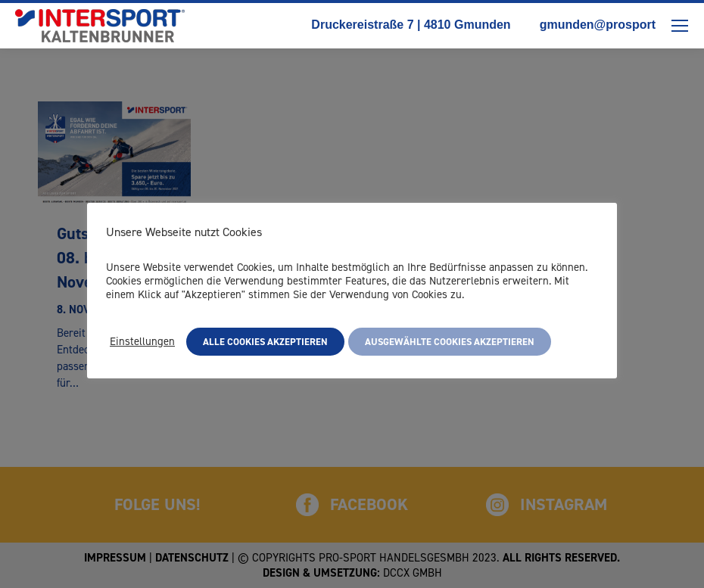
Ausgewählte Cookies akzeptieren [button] (450, 342)
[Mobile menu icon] (680, 26)
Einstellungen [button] (142, 341)
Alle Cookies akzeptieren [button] (265, 342)
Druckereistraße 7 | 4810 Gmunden (404, 24)
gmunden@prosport (591, 24)
